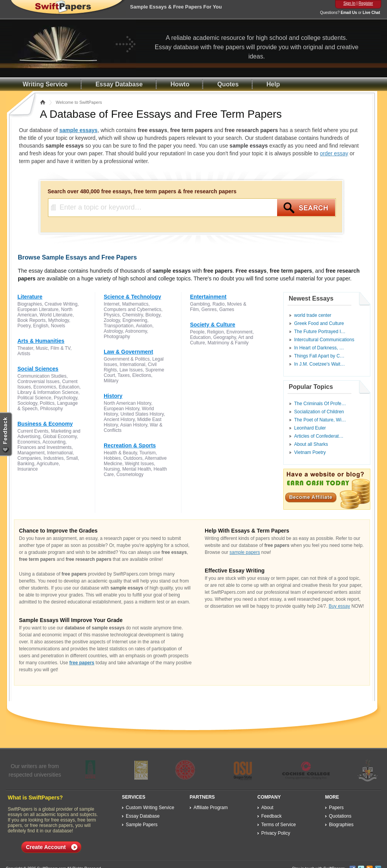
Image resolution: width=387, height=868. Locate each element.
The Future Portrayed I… (320, 332)
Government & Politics (127, 359)
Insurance (28, 469)
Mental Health (137, 469)
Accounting (54, 442)
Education (69, 387)
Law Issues (131, 370)
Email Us (349, 13)
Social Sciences (38, 369)
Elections (142, 375)
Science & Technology (132, 297)
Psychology (65, 398)
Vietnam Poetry (310, 452)
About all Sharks (311, 444)
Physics (112, 315)
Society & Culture (213, 325)
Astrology (113, 331)
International (60, 453)
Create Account (46, 847)
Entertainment (208, 297)
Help (273, 84)
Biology (153, 315)
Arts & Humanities (41, 341)
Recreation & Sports (130, 445)
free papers (82, 663)
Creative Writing (61, 304)
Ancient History (119, 419)
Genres (209, 309)
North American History (127, 403)
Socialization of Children (319, 412)
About (267, 808)
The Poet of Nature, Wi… (320, 420)
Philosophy (52, 409)
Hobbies (112, 458)
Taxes (124, 375)
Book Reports (32, 320)
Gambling (200, 304)
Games (227, 309)
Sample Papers (142, 825)
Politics (47, 403)
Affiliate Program (211, 808)
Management (31, 453)
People (197, 332)
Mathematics (135, 304)
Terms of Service (278, 825)
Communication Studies (42, 376)
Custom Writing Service (150, 808)
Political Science (34, 398)
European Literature (38, 309)
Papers (336, 808)
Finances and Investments (45, 447)
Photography (117, 337)
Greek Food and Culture (319, 323)
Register (366, 3)
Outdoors (133, 458)
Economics (45, 387)
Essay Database (119, 84)
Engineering (135, 320)
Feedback (271, 816)
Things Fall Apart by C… (319, 356)
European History (122, 409)
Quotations (340, 816)
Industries (53, 458)
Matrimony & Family (228, 343)
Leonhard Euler (310, 428)
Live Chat (371, 13)
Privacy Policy (276, 833)
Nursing (112, 469)
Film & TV (60, 348)
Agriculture (47, 464)
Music (42, 348)
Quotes (228, 84)
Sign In (349, 3)
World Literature (56, 315)
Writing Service (45, 84)
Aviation (144, 326)
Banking (26, 464)
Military (111, 381)
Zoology (112, 320)
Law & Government (128, 352)
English (40, 326)
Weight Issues (140, 464)
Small (72, 458)
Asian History (134, 425)
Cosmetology (130, 474)
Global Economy (60, 437)
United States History (142, 414)
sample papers (245, 552)
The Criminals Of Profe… (320, 404)
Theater (25, 348)
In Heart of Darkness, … (319, 348)
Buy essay (339, 606)
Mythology (58, 320)
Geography (224, 337)
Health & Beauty (120, 453)
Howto (180, 84)
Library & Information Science (48, 392)
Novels (58, 326)
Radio (218, 304)
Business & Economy (45, 424)
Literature (30, 297)
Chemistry (133, 315)
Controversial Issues (39, 382)
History (113, 396)
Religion (215, 332)
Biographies (30, 304)
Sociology (27, 403)
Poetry (24, 326)
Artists (24, 354)
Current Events (33, 431)
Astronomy (136, 331)
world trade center (313, 315)
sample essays (78, 130)
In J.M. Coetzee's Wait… (319, 364)
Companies (29, 458)
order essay (334, 153)
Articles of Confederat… (319, 436)
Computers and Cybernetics (133, 309)
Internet (112, 304)
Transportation (119, 326)
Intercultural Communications (324, 340)
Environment (239, 332)
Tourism (147, 453)
